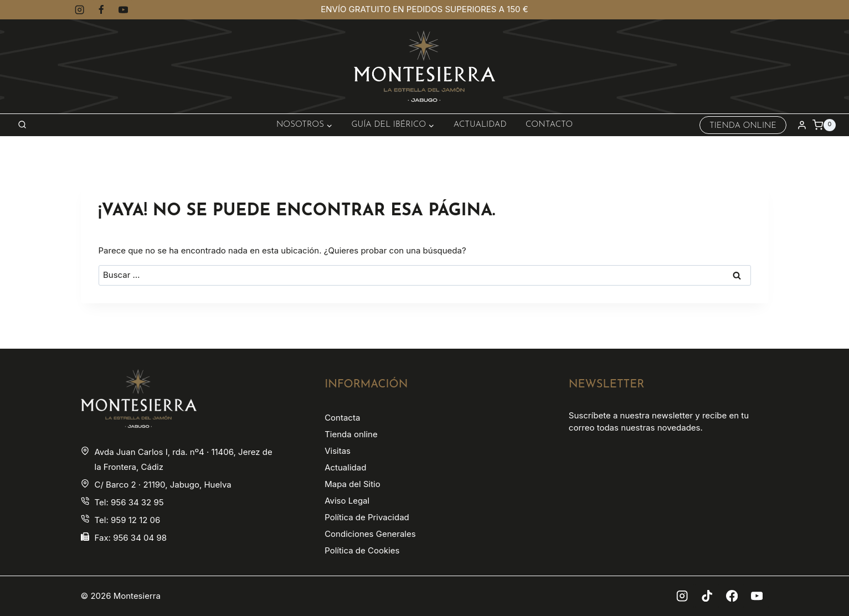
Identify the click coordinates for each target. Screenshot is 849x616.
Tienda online (351, 434)
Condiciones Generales (370, 534)
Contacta (342, 418)
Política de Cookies (362, 550)
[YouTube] (123, 10)
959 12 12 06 (135, 520)
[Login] (802, 125)
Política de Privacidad (367, 517)
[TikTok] (707, 596)
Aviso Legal (347, 501)
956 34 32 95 (137, 502)
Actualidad (480, 125)
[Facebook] (102, 10)
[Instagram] (80, 10)
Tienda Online (743, 126)
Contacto (549, 125)
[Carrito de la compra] (824, 125)
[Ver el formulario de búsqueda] (22, 125)
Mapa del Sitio (353, 484)
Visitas (338, 451)
